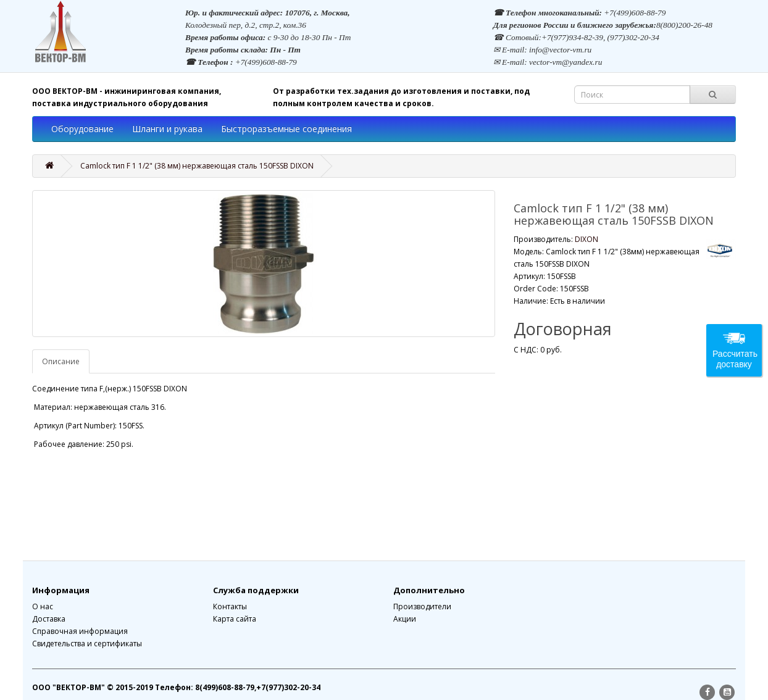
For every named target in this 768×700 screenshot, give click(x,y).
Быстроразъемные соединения (286, 129)
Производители (422, 606)
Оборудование (82, 129)
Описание (61, 361)
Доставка (49, 619)
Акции (405, 619)
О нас (43, 606)
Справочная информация (80, 631)
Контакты (230, 606)
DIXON (586, 239)
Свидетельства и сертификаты (87, 644)
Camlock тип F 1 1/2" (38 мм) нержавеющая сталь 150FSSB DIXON (197, 166)
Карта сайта (235, 619)
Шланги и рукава (167, 129)
